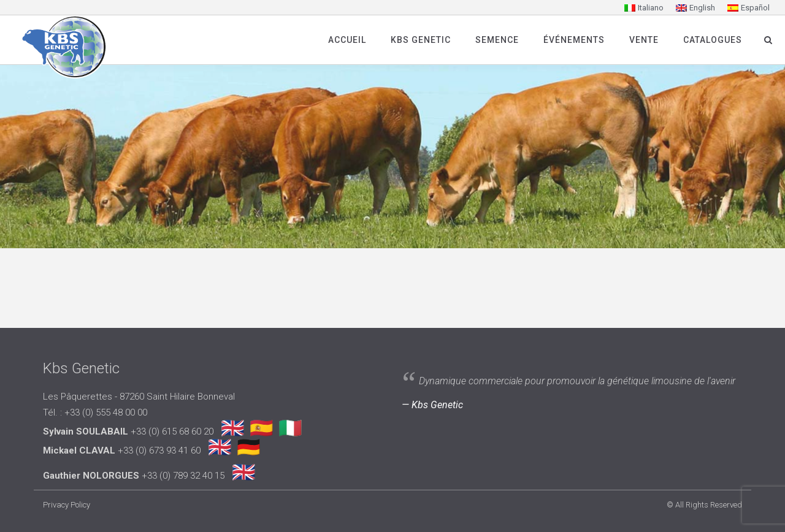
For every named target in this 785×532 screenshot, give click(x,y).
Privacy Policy (67, 505)
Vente (644, 40)
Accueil (347, 40)
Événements (574, 40)
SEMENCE (497, 40)
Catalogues (713, 40)
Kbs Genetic (421, 40)
